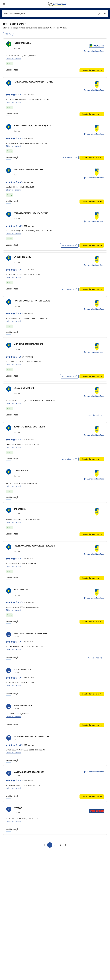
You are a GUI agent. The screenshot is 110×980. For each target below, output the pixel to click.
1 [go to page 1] (50, 845)
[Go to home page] (57, 4)
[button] (99, 14)
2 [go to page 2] (55, 845)
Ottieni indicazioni (13, 59)
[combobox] (55, 14)
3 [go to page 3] (60, 845)
